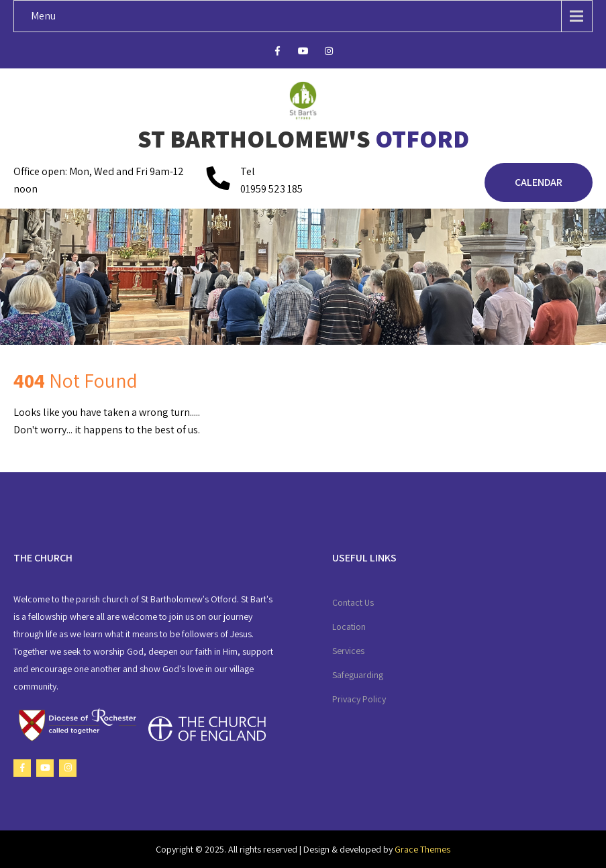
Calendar (539, 182)
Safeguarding (358, 675)
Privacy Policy (359, 699)
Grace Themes (422, 849)
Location (349, 627)
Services (348, 651)
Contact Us (353, 602)
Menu (43, 16)
